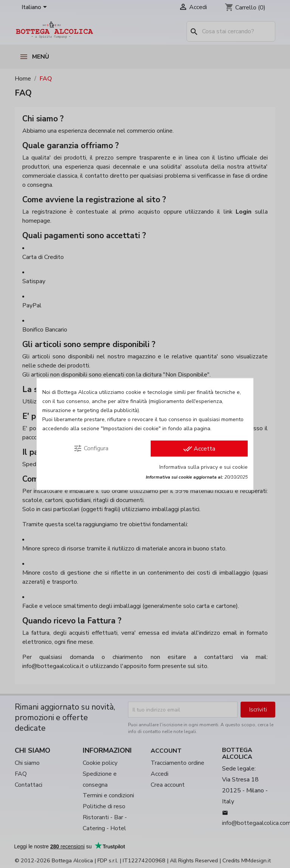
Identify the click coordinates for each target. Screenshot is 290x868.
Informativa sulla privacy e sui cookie (204, 467)
